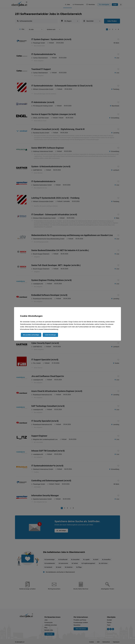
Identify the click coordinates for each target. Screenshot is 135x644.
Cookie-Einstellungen (50, 335)
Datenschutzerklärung (51, 329)
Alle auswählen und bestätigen (31, 335)
